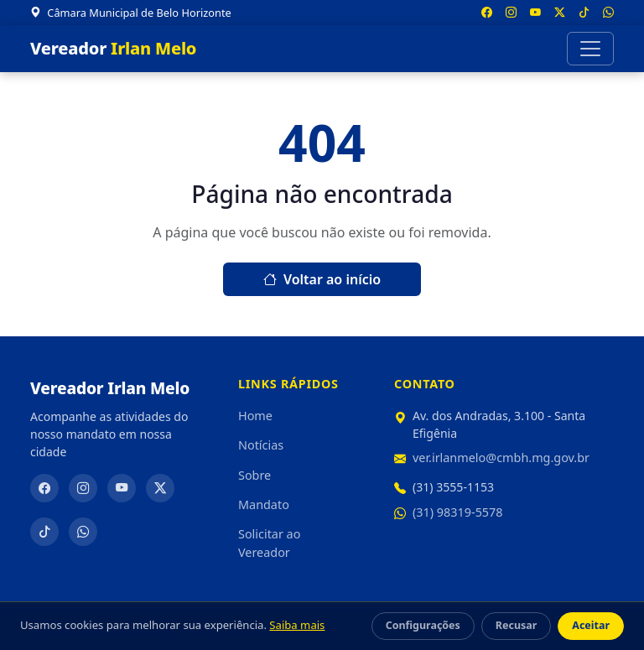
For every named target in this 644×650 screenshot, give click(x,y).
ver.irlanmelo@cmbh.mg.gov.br (501, 458)
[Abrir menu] (590, 49)
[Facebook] (44, 488)
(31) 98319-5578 (458, 512)
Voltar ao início (322, 279)
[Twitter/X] (160, 488)
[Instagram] (83, 488)
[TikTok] (44, 532)
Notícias (261, 445)
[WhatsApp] (83, 532)
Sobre (254, 475)
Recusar (516, 625)
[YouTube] (122, 488)
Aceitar (591, 625)
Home (255, 416)
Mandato (264, 504)
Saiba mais (297, 625)
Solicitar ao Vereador (269, 543)
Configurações (423, 625)
